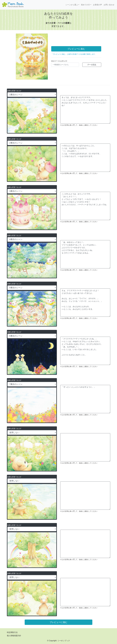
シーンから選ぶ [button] (72, 5)
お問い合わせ (109, 5)
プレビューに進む (76, 49)
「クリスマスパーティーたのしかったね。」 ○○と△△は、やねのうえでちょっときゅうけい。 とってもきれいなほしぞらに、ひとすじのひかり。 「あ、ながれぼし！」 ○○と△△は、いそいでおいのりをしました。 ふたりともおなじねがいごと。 (85, 351)
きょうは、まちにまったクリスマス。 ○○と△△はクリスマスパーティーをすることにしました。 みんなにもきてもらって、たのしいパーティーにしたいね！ (85, 109)
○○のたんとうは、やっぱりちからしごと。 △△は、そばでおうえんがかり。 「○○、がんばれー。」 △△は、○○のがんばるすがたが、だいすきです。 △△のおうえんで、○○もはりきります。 (85, 158)
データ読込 (92, 65)
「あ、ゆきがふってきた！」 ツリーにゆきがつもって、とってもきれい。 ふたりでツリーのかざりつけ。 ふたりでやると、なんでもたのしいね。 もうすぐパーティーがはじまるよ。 (85, 254)
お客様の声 (97, 5)
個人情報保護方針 (14, 636)
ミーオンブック (64, 641)
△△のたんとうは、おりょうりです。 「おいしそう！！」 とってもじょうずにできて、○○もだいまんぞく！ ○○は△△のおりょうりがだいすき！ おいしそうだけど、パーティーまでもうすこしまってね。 (85, 206)
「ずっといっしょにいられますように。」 (85, 399)
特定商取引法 (12, 632)
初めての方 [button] (85, 5)
